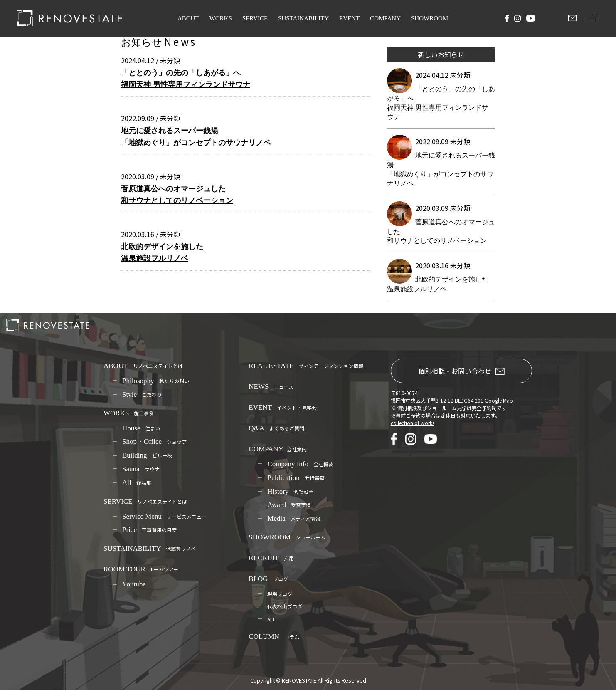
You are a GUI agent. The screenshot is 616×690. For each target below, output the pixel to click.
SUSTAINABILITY (303, 18)
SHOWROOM (430, 18)
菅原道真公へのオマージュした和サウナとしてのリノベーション (177, 195)
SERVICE (255, 18)
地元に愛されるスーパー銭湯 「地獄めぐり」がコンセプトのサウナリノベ (196, 136)
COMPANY (385, 18)
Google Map (499, 400)
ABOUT (188, 18)
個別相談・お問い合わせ (461, 371)
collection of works (413, 423)
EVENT (349, 18)
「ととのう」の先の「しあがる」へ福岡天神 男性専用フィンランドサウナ (186, 79)
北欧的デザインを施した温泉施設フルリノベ (162, 252)
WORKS (221, 18)
